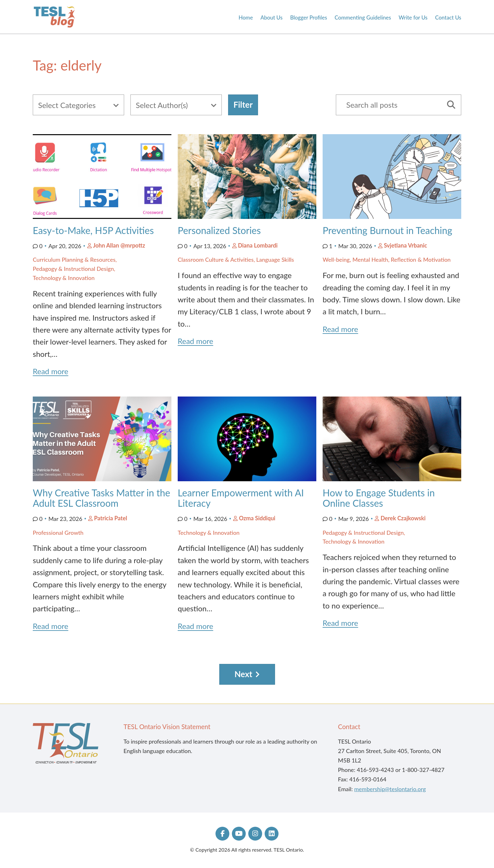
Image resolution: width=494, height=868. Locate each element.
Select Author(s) (162, 105)
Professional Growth (58, 533)
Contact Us (448, 18)
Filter (243, 105)
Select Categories (67, 105)
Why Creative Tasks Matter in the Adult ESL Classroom (101, 498)
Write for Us (413, 18)
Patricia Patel (110, 518)
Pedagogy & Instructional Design (73, 269)
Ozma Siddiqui (257, 518)
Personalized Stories (220, 230)
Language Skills (275, 260)
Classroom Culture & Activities (216, 260)
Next (243, 674)
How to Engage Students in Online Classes (379, 498)
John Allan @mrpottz (119, 245)
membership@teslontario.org (390, 789)
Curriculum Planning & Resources (74, 260)
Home (246, 18)
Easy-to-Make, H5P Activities (93, 230)
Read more (51, 371)
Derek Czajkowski (403, 518)
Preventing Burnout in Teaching (387, 230)
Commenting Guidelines (363, 18)
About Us (272, 18)
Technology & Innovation (64, 278)
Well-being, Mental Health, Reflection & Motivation (387, 260)
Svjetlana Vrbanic (405, 245)
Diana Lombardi (258, 245)
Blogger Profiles (309, 18)
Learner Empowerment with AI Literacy (241, 498)
